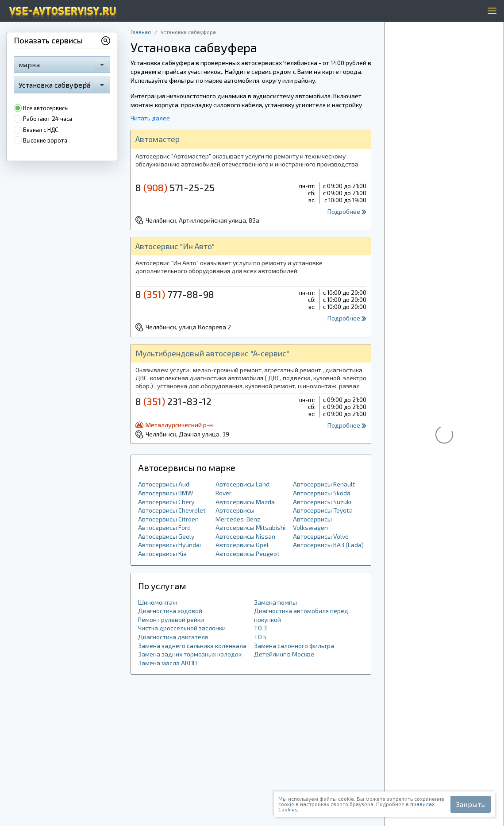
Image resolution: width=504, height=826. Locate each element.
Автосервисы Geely (166, 536)
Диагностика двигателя (173, 637)
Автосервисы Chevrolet (172, 510)
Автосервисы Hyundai (169, 545)
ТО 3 (260, 628)
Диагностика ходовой (170, 611)
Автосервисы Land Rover (242, 488)
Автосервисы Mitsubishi (250, 527)
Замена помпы (275, 602)
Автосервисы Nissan (245, 536)
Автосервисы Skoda (322, 493)
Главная (141, 32)
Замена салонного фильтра (294, 646)
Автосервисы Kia (162, 554)
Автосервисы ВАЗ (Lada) (328, 545)
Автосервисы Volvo (321, 536)
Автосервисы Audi (164, 484)
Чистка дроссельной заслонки (182, 628)
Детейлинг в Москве (284, 654)
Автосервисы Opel (242, 545)
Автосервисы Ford (164, 527)
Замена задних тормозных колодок (190, 654)
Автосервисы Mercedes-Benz (238, 515)
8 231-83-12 (173, 401)
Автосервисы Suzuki (322, 502)
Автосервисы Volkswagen (312, 523)
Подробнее (347, 211)
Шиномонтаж (158, 602)
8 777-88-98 (175, 294)
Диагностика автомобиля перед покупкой (301, 615)
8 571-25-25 (175, 187)
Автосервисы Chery (166, 502)
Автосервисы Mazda (245, 502)
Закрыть (471, 804)
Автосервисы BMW (165, 493)
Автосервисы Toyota (323, 510)
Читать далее (150, 118)
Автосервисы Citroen (168, 519)
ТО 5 (260, 637)
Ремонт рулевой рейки (171, 619)
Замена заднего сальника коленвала (192, 646)
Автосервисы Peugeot (248, 554)
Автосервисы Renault (324, 484)
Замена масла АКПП (167, 663)
